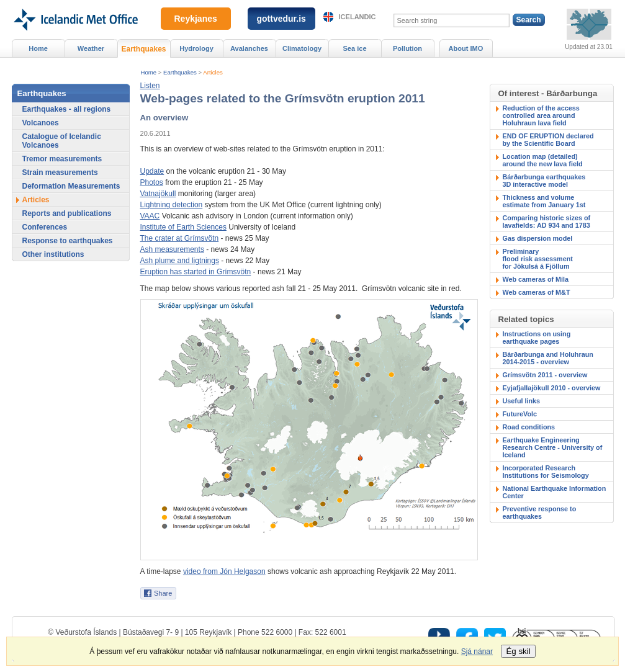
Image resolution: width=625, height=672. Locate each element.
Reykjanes (196, 19)
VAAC (150, 216)
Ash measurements (172, 249)
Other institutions (53, 254)
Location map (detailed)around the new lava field (543, 160)
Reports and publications (67, 213)
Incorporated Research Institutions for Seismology (546, 472)
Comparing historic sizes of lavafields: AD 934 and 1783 (547, 222)
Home (149, 72)
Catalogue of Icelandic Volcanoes (62, 141)
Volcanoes (41, 123)
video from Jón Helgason (224, 571)
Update (152, 171)
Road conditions (529, 427)
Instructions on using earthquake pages (537, 338)
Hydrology (196, 48)
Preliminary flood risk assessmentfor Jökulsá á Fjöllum (538, 259)
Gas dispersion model (538, 238)
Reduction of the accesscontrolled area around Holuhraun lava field (541, 115)
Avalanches (249, 48)
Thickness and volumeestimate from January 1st (544, 201)
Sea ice (354, 48)
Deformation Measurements (71, 186)
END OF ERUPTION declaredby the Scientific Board (548, 140)
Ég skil (518, 651)
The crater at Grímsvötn (180, 238)
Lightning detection (172, 205)
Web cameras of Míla (536, 279)
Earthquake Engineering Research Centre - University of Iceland (553, 447)
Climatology (302, 48)
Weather (91, 48)
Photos (152, 182)
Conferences (45, 227)
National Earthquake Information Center (555, 492)
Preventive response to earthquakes (540, 513)
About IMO (466, 48)
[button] (150, 86)
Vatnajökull (158, 194)
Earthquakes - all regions (67, 109)
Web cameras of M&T (537, 292)
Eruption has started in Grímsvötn (196, 272)
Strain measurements (60, 172)
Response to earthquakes (68, 241)
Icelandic (357, 17)
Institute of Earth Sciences (183, 227)
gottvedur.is (281, 19)
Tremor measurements (62, 159)
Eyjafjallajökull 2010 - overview (552, 388)
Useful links (522, 401)
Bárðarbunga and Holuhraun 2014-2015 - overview (548, 358)
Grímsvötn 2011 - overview (545, 375)
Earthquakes (180, 72)
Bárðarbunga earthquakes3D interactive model (544, 181)
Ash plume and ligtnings (180, 261)
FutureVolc (520, 414)
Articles (213, 72)
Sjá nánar (477, 652)
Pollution (407, 48)
